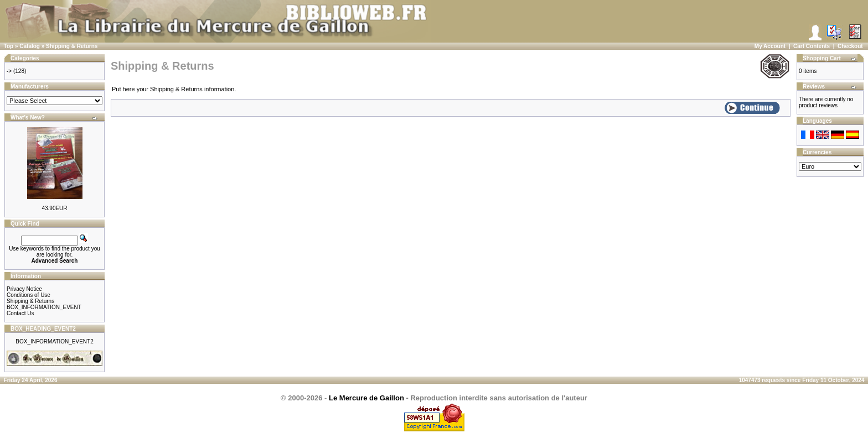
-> (9, 71)
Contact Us (20, 313)
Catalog (30, 46)
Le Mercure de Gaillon (366, 398)
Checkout (850, 46)
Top (9, 46)
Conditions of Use (29, 295)
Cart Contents (812, 46)
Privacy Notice (24, 289)
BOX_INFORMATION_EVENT (44, 307)
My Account (770, 46)
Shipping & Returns (72, 46)
